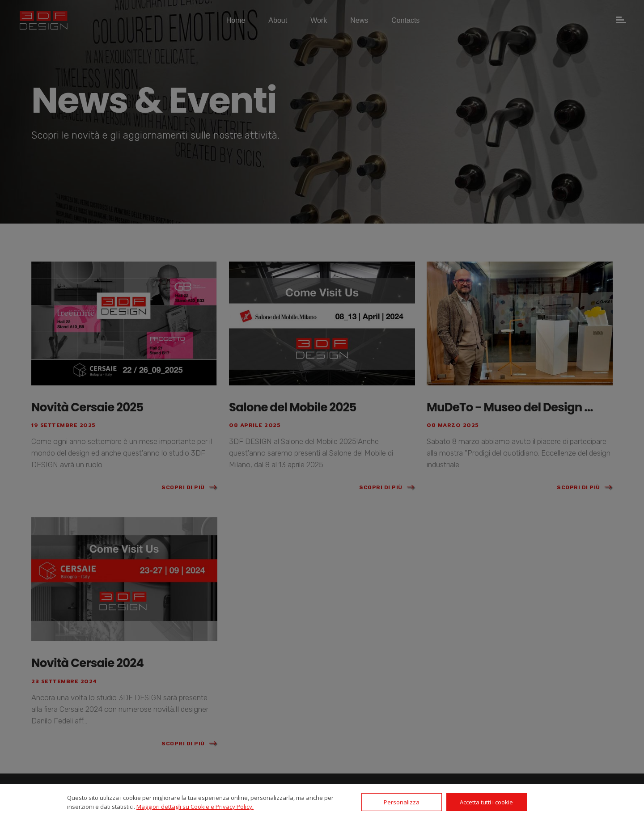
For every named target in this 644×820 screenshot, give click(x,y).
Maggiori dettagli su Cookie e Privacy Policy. (195, 807)
